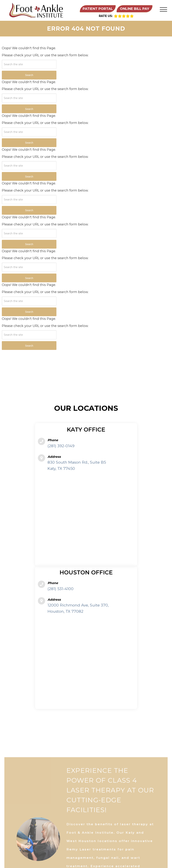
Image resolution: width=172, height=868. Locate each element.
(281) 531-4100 (61, 589)
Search (29, 75)
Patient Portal (98, 9)
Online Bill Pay (135, 9)
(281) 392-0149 (61, 446)
